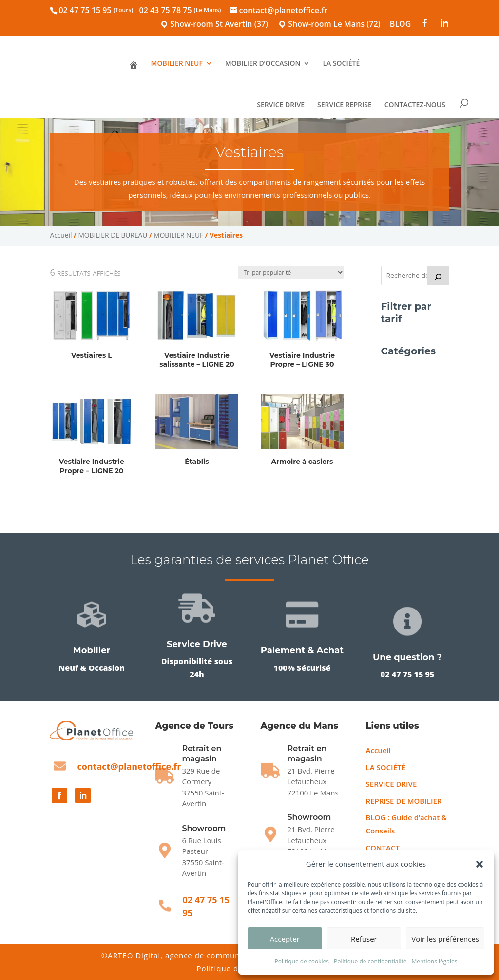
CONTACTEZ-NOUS (417, 105)
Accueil (61, 235)
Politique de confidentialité (370, 961)
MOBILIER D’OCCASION (263, 64)
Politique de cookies (302, 961)
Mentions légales (434, 961)
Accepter (285, 939)
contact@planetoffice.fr (129, 766)
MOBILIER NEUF (177, 64)
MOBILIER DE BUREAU (113, 235)
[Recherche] (438, 276)
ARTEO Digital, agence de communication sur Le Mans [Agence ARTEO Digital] (212, 955)
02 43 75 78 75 (180, 10)
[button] (480, 864)
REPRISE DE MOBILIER (404, 801)
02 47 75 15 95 (96, 10)
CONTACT (383, 848)
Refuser (364, 939)
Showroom (204, 828)
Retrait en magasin (307, 754)
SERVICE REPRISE (347, 105)
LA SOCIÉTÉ (341, 64)
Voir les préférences (445, 939)
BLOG (400, 25)
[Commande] (291, 272)
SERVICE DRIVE (284, 105)
